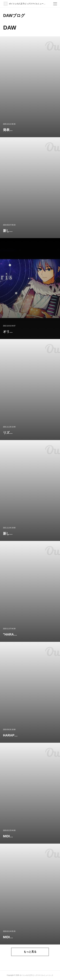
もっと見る (30, 952)
